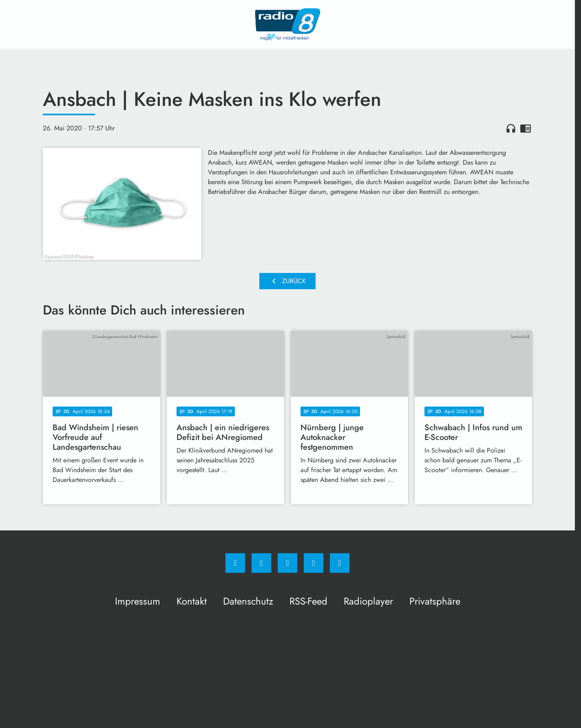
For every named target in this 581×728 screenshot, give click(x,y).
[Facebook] (235, 563)
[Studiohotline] (314, 563)
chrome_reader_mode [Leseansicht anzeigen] (526, 128)
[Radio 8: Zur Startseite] (287, 24)
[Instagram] (261, 563)
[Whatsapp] (287, 563)
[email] (340, 563)
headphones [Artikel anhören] (511, 128)
